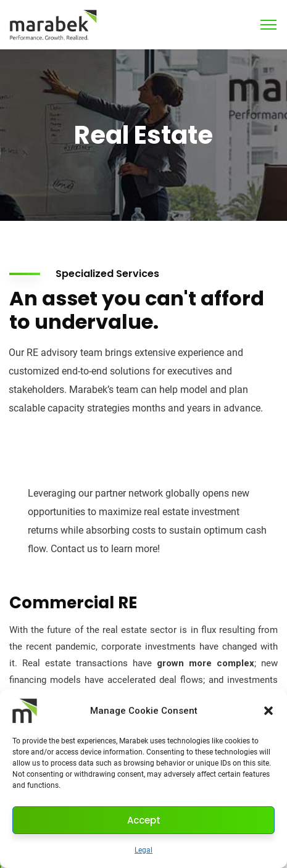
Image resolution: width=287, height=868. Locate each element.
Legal (143, 850)
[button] (268, 711)
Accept (144, 820)
